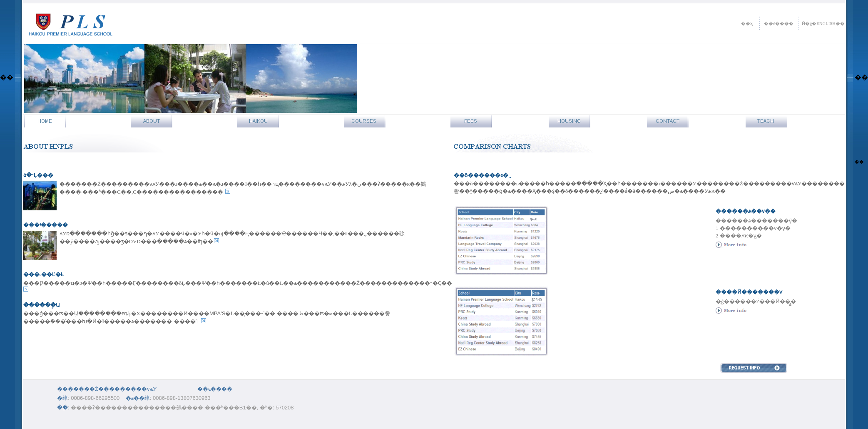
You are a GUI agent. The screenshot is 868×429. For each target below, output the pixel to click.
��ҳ (747, 24)
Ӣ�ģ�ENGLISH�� (823, 24)
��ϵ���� (779, 24)
